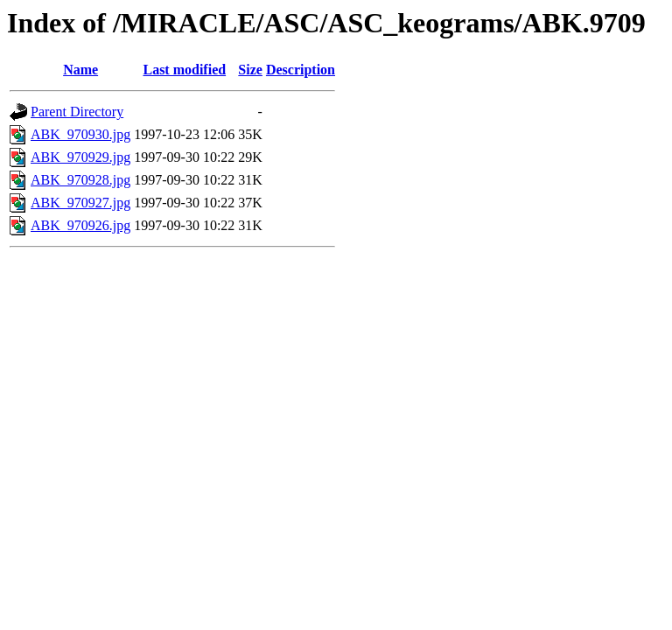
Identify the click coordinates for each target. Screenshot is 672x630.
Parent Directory (77, 112)
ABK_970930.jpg (80, 134)
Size (250, 70)
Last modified (184, 70)
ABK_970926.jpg (80, 225)
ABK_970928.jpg (80, 180)
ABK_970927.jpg (80, 203)
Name (80, 70)
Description (301, 70)
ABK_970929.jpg (80, 157)
